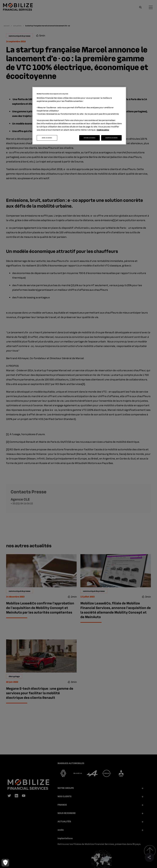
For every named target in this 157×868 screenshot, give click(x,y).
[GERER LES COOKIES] (5, 863)
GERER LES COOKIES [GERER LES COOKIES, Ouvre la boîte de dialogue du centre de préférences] (47, 138)
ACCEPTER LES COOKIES (111, 138)
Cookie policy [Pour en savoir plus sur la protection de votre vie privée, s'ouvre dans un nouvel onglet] (103, 130)
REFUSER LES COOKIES (89, 138)
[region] (79, 116)
